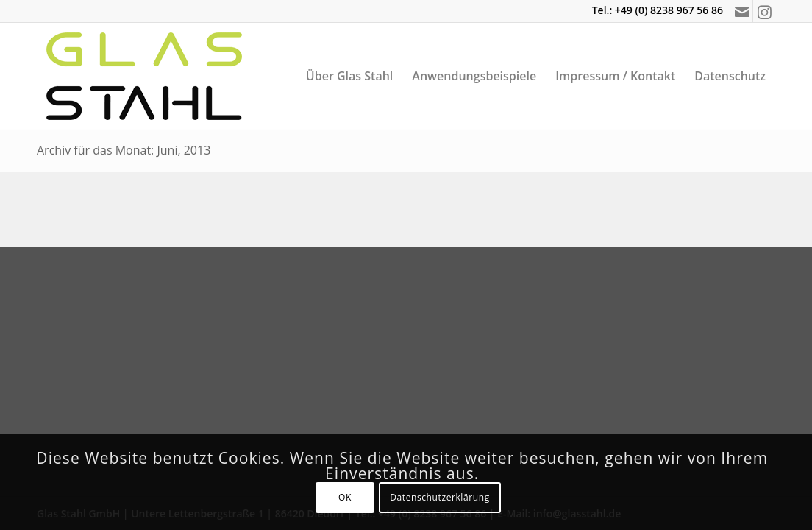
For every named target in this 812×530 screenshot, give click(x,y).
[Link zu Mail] (742, 11)
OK (345, 497)
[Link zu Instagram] (764, 11)
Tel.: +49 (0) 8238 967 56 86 (658, 10)
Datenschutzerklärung (440, 497)
